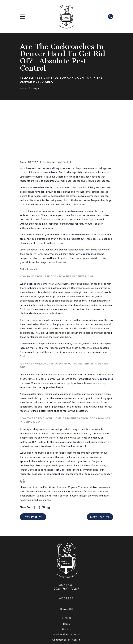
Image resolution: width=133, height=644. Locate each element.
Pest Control (79, 399)
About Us (66, 582)
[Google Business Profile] (73, 623)
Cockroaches (28, 297)
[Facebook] (60, 623)
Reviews (66, 603)
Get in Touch (66, 609)
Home (66, 577)
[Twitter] (66, 623)
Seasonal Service (66, 598)
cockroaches (48, 125)
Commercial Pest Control (66, 593)
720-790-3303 (66, 542)
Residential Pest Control (66, 587)
